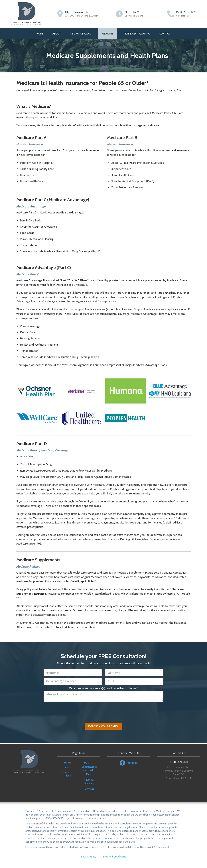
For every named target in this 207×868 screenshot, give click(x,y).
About (57, 34)
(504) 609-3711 (186, 12)
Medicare (107, 34)
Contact (165, 34)
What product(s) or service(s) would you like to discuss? (103, 688)
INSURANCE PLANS (80, 34)
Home (40, 34)
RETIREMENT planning (137, 34)
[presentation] (71, 711)
